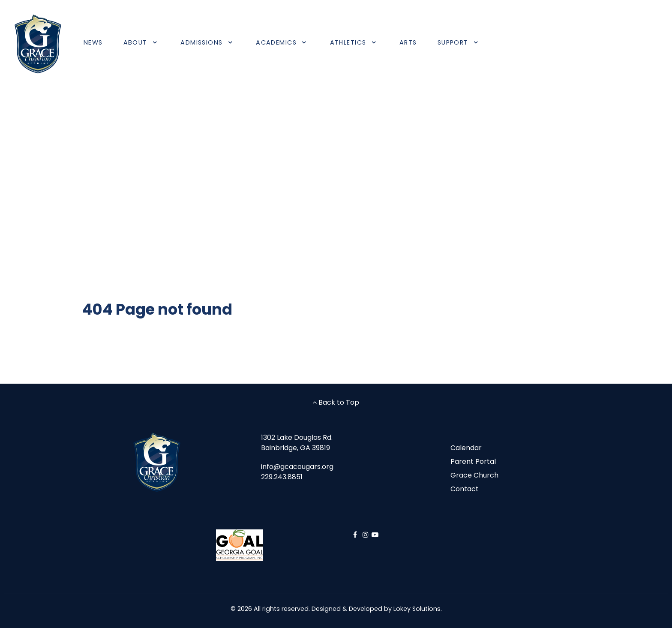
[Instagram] (367, 535)
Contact (465, 489)
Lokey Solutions (417, 609)
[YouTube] (375, 535)
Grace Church (474, 475)
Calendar (466, 448)
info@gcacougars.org (297, 467)
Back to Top (336, 402)
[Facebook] (356, 535)
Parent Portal (473, 461)
